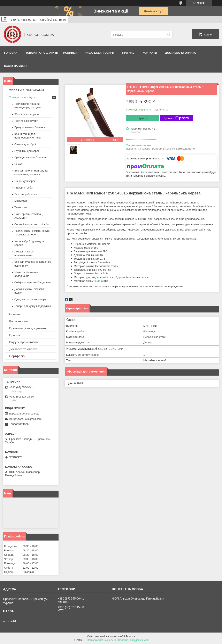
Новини (15, 314)
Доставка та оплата (180, 53)
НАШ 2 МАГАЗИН (15, 66)
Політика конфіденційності (133, 640)
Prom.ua (130, 636)
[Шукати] (169, 35)
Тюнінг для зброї (25, 181)
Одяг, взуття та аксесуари (30, 299)
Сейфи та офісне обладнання (33, 282)
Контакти (150, 53)
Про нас (128, 53)
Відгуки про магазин (24, 342)
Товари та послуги (40, 53)
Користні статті (20, 321)
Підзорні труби (23, 188)
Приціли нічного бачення (30, 127)
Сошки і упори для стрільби (31, 224)
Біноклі (19, 164)
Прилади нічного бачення (30, 157)
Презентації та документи (28, 328)
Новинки (70, 53)
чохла (97, 281)
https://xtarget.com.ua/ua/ (24, 414)
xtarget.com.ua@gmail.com (25, 419)
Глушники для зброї (27, 151)
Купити (143, 118)
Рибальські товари (99, 53)
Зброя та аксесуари (26, 114)
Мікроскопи (21, 201)
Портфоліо (17, 356)
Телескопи (21, 207)
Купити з (176, 118)
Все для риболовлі (26, 194)
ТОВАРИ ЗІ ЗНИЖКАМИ (27, 90)
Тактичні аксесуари (26, 121)
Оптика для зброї (25, 144)
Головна (11, 53)
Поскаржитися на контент (101, 640)
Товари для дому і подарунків (33, 306)
